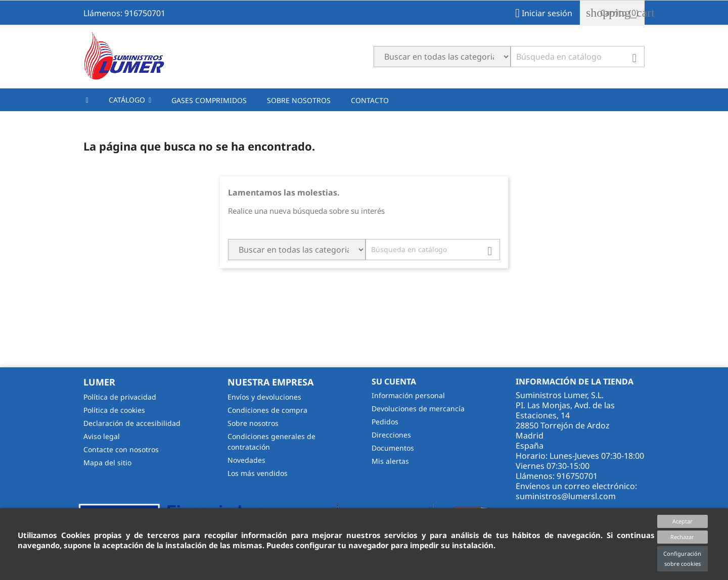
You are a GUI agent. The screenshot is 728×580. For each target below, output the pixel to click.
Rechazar (682, 537)
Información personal (408, 395)
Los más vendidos (258, 473)
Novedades (246, 460)
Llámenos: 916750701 (124, 13)
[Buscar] (578, 57)
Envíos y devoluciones (264, 397)
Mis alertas (390, 461)
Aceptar (682, 521)
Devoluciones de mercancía (418, 408)
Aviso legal (102, 436)
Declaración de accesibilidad (132, 423)
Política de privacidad (120, 397)
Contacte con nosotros (121, 449)
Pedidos (385, 422)
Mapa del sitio (107, 463)
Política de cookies (114, 410)
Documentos (393, 448)
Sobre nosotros (253, 423)
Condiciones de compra (267, 410)
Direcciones (391, 435)
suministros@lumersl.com (566, 496)
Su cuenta (394, 381)
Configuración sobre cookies (682, 559)
